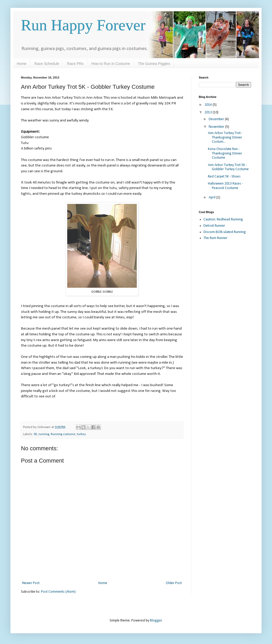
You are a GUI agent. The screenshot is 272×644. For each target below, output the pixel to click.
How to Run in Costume (111, 64)
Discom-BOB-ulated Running (225, 232)
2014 (209, 105)
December (217, 119)
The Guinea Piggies (154, 64)
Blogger (156, 621)
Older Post (174, 583)
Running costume (63, 434)
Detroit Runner (214, 226)
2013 (209, 112)
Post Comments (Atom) (58, 592)
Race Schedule (47, 64)
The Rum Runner (216, 238)
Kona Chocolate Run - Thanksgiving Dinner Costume (225, 154)
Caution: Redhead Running (223, 220)
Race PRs (75, 64)
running (44, 434)
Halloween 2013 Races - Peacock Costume (225, 186)
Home (22, 64)
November (217, 127)
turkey (81, 434)
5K (35, 434)
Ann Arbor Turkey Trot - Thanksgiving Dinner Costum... (225, 138)
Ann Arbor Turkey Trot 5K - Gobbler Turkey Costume (228, 167)
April (212, 198)
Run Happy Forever (83, 25)
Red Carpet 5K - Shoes (224, 177)
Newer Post (31, 583)
